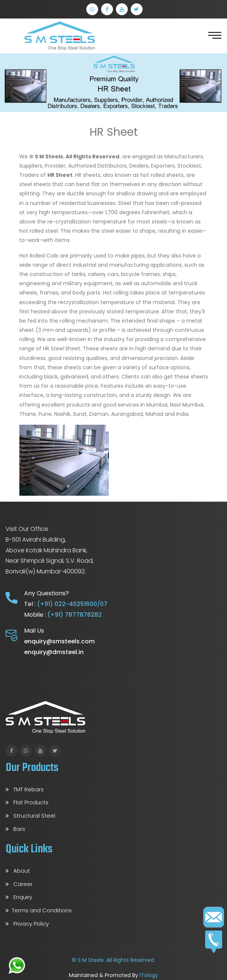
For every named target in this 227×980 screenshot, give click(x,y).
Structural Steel (30, 816)
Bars (15, 829)
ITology (149, 975)
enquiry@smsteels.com (59, 641)
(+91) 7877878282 (75, 615)
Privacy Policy (27, 924)
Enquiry (19, 897)
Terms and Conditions (39, 910)
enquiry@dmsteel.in (54, 652)
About (18, 871)
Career (19, 884)
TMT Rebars (25, 789)
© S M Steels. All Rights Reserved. (113, 960)
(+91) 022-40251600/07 (72, 604)
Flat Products (27, 802)
